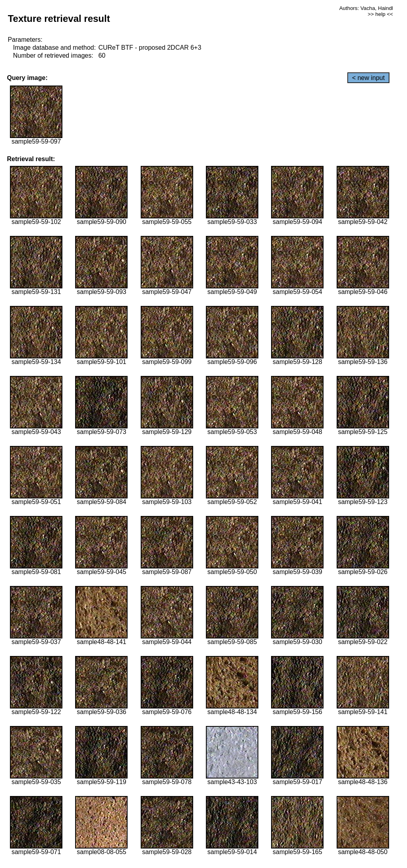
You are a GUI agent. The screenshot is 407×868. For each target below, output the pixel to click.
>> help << (380, 14)
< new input (368, 78)
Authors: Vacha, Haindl (366, 8)
